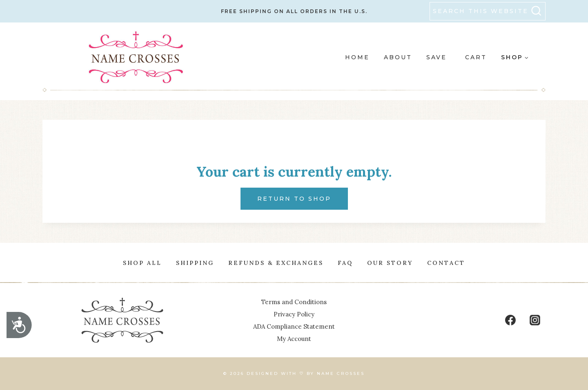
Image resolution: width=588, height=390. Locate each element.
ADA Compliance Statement (294, 326)
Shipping (195, 263)
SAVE (437, 57)
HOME (357, 57)
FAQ (345, 263)
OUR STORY (390, 263)
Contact (446, 263)
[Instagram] (535, 320)
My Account (294, 339)
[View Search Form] (488, 11)
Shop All (142, 263)
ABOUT (398, 57)
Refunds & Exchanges (276, 263)
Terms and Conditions (294, 302)
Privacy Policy (294, 314)
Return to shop (294, 199)
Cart (476, 57)
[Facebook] (510, 320)
